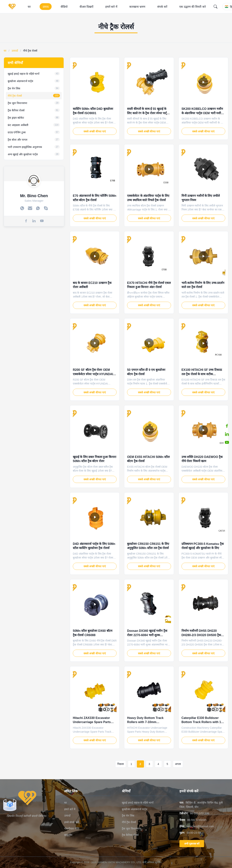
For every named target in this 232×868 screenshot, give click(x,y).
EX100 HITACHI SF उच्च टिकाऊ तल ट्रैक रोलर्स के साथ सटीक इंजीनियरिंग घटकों (202, 374)
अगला (178, 764)
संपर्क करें (162, 7)
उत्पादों (15, 51)
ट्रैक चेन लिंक (128, 816)
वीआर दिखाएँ (86, 7)
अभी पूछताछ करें (192, 844)
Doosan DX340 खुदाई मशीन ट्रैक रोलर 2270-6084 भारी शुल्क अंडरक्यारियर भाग (147, 635)
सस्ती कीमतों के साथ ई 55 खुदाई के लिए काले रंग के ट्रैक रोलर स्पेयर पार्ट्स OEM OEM (148, 113)
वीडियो (64, 7)
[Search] (215, 7)
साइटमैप (68, 835)
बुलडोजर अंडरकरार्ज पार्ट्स (134, 809)
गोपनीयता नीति (72, 829)
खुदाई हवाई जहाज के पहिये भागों (138, 803)
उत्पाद (46, 7)
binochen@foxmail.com (200, 826)
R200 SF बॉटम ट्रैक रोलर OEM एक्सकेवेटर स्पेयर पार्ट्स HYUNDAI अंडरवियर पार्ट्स (93, 374)
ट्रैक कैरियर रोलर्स (130, 835)
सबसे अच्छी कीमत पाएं (95, 131)
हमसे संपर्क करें (71, 822)
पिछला (121, 764)
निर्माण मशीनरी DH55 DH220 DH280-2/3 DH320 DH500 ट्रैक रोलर (201, 635)
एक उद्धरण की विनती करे (192, 7)
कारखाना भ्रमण (137, 7)
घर (29, 7)
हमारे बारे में (111, 7)
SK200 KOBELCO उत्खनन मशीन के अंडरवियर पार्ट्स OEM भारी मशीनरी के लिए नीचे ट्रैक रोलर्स (203, 113)
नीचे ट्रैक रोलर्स (129, 822)
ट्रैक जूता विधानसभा (132, 829)
